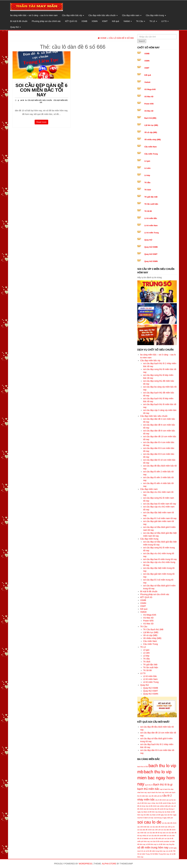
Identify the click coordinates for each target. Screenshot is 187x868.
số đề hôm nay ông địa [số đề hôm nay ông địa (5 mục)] (166, 844)
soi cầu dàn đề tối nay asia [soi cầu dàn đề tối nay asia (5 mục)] (156, 833)
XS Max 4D (149, 97)
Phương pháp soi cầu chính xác (46, 21)
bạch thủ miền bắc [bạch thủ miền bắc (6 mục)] (148, 789)
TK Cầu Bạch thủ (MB (153, 629)
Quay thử (15, 27)
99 (23, 100)
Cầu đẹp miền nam (132, 15)
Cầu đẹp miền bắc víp (73, 15)
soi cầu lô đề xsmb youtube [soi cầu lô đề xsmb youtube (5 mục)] (160, 841)
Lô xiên (147, 168)
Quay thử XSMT (151, 254)
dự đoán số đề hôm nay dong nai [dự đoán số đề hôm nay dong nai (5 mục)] (153, 812)
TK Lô (153, 21)
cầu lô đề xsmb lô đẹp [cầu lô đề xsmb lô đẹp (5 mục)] (163, 803)
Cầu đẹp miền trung (156, 15)
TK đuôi (148, 190)
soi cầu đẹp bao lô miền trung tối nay (160, 559)
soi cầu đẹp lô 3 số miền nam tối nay (160, 518)
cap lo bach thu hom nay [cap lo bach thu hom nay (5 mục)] (156, 792)
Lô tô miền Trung (151, 233)
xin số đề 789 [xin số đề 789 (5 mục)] (171, 851)
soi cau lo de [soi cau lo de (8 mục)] (149, 822)
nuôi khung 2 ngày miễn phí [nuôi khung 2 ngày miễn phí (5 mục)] (163, 818)
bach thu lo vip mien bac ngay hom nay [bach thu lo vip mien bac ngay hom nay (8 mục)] (156, 778)
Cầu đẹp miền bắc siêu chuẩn (103, 15)
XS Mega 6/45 (150, 89)
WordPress (85, 864)
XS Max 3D (149, 111)
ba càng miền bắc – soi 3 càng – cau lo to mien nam (34, 15)
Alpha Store (109, 864)
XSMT (105, 21)
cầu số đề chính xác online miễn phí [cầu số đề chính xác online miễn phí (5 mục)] (158, 806)
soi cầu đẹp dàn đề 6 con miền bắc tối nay (41, 90)
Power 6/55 (149, 104)
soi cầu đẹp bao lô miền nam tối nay (160, 504)
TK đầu (147, 183)
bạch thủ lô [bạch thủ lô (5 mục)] (149, 785)
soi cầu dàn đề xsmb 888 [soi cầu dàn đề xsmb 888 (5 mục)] (158, 836)
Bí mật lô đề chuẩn (19, 21)
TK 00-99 (148, 211)
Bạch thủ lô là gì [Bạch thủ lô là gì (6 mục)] (163, 784)
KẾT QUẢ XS (71, 21)
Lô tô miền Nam (151, 226)
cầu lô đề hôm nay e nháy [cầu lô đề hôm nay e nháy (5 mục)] (146, 803)
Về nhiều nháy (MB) (153, 140)
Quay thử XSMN (151, 261)
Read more (41, 122)
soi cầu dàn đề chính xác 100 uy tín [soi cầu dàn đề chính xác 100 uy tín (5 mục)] (162, 827)
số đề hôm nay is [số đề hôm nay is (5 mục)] (152, 844)
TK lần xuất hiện (151, 204)
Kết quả (116, 21)
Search (142, 41)
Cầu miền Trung (151, 154)
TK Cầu (141, 21)
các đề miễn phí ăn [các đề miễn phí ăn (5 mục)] (155, 796)
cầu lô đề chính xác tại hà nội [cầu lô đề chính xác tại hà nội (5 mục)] (165, 800)
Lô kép (147, 175)
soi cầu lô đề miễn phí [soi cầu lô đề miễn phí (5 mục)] (156, 838)
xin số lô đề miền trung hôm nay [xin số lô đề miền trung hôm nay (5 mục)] (154, 851)
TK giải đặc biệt (151, 197)
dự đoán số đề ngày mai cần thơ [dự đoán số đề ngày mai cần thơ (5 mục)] (161, 815)
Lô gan (147, 161)
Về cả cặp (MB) (151, 132)
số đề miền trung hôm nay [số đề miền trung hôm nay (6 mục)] (153, 847)
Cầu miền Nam (150, 147)
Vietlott (128, 21)
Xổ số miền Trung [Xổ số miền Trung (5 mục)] (143, 854)
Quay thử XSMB (151, 247)
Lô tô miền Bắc (151, 218)
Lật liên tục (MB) (151, 125)
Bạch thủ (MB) (150, 118)
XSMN (95, 21)
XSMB (84, 21)
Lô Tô (165, 21)
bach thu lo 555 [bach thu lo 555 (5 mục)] (143, 767)
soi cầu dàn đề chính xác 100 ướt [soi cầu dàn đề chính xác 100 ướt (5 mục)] (149, 830)
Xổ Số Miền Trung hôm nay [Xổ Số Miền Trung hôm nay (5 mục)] (160, 854)
